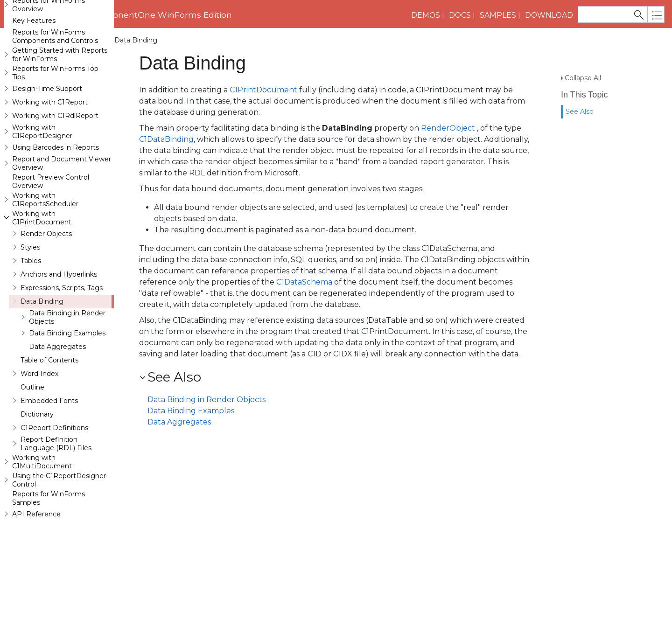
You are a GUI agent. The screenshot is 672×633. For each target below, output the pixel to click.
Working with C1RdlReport (55, 171)
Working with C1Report (50, 158)
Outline (32, 443)
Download (549, 15)
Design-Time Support (47, 144)
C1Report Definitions (54, 483)
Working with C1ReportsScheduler (45, 255)
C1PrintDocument (263, 90)
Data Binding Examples (67, 389)
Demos (426, 15)
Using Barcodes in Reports (56, 203)
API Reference (36, 570)
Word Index (39, 429)
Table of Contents (49, 416)
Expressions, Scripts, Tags (62, 343)
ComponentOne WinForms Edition (160, 15)
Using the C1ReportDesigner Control (59, 536)
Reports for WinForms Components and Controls (55, 92)
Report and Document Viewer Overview (62, 219)
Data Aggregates (57, 402)
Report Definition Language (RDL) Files (56, 499)
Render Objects (46, 289)
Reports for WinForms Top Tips (55, 128)
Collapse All (583, 61)
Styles (30, 303)
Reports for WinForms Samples (49, 554)
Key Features (34, 76)
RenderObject (448, 128)
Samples (498, 15)
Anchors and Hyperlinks (59, 330)
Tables (31, 316)
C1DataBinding (166, 139)
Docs (460, 15)
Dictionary (37, 470)
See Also (580, 95)
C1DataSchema (304, 282)
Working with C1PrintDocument (56, 40)
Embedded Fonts (49, 456)
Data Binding (42, 357)
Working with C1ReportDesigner (42, 187)
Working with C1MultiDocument (42, 517)
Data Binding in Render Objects (67, 373)
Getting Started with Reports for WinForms (60, 110)
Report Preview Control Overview (51, 237)
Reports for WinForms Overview (49, 60)
